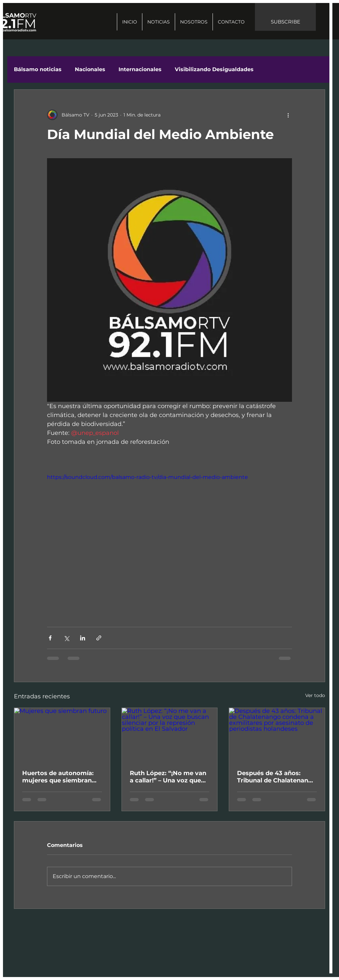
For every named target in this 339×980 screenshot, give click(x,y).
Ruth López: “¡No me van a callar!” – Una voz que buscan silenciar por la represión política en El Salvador (168, 777)
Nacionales (90, 69)
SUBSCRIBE (286, 22)
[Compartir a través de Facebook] (50, 638)
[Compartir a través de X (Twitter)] (66, 638)
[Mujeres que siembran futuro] (62, 735)
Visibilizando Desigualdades (214, 69)
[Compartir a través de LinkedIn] (83, 638)
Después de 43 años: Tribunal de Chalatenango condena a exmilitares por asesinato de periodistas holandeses (277, 777)
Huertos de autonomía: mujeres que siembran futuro (58, 777)
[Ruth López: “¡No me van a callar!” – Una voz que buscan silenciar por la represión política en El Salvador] (170, 735)
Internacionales (140, 69)
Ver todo (315, 695)
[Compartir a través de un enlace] (99, 638)
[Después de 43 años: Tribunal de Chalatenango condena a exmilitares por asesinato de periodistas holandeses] (277, 735)
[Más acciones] (288, 115)
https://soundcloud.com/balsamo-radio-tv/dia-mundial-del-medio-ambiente (147, 477)
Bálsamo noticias (38, 69)
